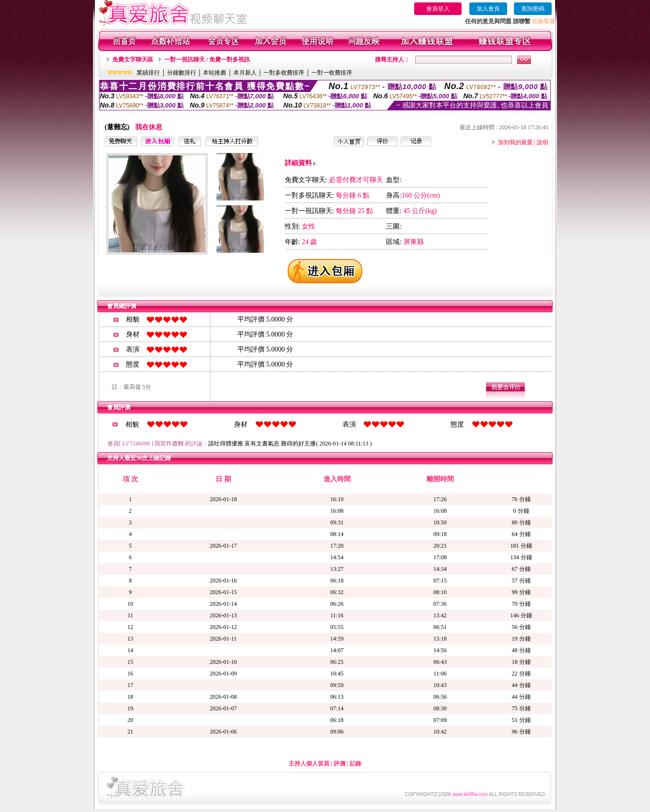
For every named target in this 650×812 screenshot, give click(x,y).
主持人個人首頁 (309, 764)
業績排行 (148, 73)
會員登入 (438, 9)
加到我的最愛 (515, 142)
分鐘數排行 (182, 73)
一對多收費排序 (284, 73)
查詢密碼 (533, 9)
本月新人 (245, 73)
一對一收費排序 (332, 73)
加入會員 (488, 9)
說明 (542, 142)
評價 (340, 764)
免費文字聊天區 (133, 60)
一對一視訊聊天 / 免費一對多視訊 (207, 60)
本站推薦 (215, 73)
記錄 (356, 764)
